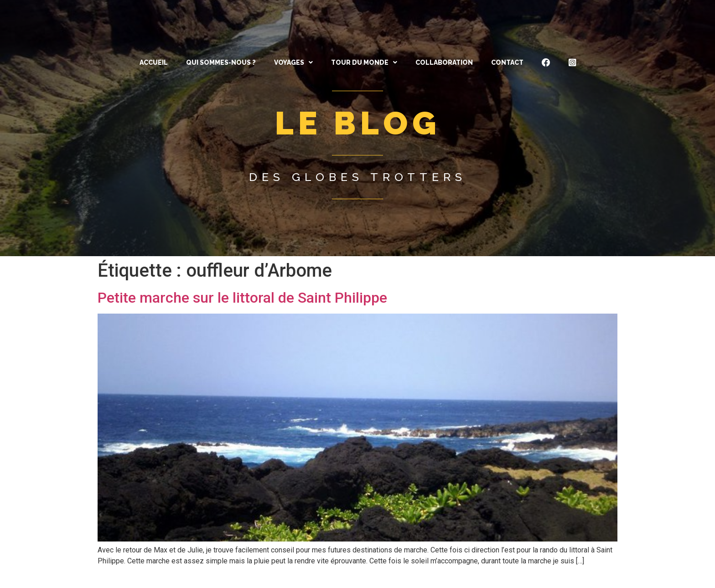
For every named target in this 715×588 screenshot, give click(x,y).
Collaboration (444, 62)
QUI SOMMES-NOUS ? (221, 62)
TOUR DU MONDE (364, 62)
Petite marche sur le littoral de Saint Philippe (242, 298)
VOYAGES (293, 62)
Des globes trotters (358, 177)
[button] (293, 62)
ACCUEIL (154, 62)
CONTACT (507, 62)
